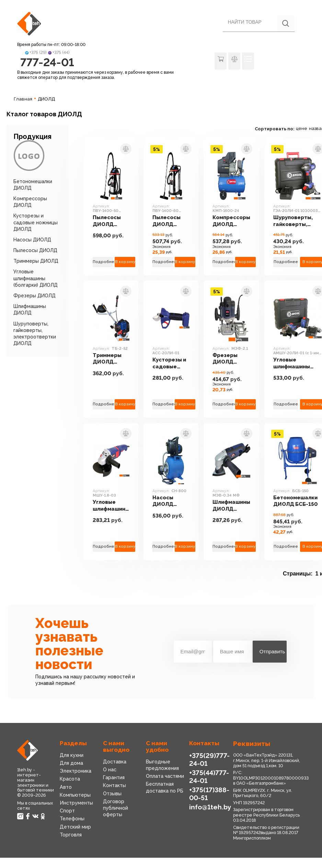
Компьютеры (75, 795)
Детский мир (75, 827)
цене (302, 128)
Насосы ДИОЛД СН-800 (163, 501)
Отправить (272, 651)
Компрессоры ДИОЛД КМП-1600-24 (231, 221)
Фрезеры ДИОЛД (34, 296)
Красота (70, 779)
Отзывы (112, 794)
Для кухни (72, 755)
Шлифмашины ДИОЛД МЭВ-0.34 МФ (231, 506)
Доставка (115, 762)
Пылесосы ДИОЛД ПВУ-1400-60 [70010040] (170, 221)
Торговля (71, 835)
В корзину (125, 262)
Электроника (76, 771)
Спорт (67, 811)
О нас (110, 770)
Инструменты (76, 803)
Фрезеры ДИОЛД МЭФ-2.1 (225, 359)
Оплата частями (165, 776)
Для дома (71, 763)
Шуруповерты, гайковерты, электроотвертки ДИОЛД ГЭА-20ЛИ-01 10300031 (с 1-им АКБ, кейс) (297, 221)
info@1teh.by (210, 807)
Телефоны (72, 819)
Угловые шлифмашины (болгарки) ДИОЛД (36, 278)
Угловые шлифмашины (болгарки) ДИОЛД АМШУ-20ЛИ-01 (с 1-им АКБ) (295, 363)
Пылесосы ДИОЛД (35, 250)
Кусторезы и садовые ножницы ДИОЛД (36, 222)
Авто (66, 787)
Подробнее (103, 262)
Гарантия (114, 777)
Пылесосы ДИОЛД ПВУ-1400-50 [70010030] (111, 221)
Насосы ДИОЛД (32, 240)
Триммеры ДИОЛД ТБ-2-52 (107, 359)
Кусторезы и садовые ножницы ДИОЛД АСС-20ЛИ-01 (171, 363)
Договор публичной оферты (116, 808)
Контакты (114, 785)
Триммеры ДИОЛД (36, 261)
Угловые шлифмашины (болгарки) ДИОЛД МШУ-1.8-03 (111, 506)
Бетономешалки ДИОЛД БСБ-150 (296, 501)
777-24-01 (47, 62)
